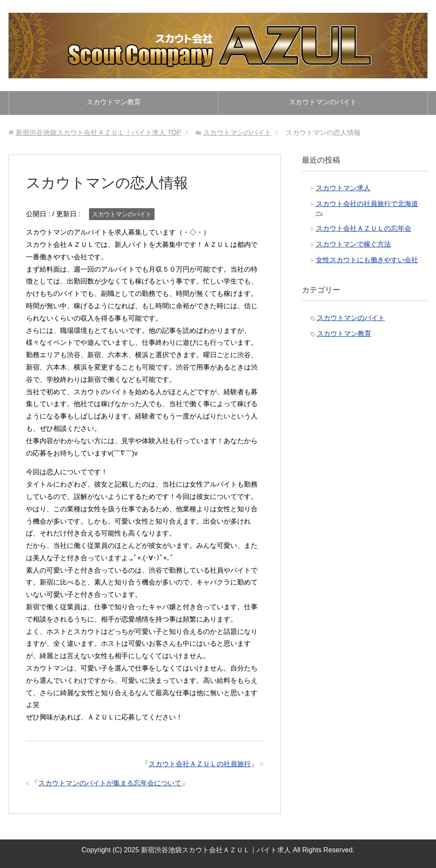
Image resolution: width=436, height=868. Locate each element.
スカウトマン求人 (343, 188)
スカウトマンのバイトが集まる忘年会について (110, 783)
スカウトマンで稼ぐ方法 (353, 244)
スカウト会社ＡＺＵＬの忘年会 (364, 228)
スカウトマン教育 (114, 102)
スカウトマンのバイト (323, 102)
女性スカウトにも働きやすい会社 (367, 260)
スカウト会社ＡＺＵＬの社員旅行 (200, 764)
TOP (99, 133)
